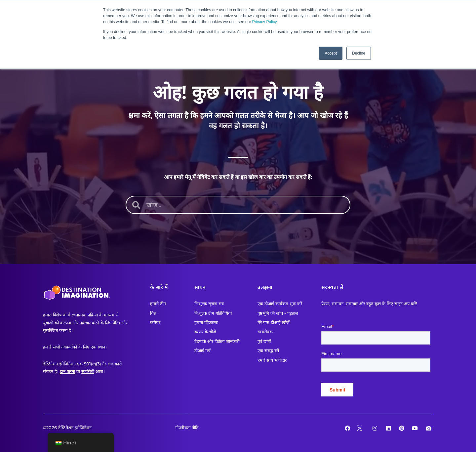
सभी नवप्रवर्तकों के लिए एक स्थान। (80, 347)
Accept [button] (331, 53)
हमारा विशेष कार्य (57, 315)
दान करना (67, 371)
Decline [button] (359, 53)
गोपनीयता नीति (187, 428)
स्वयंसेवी (88, 371)
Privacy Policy (264, 22)
